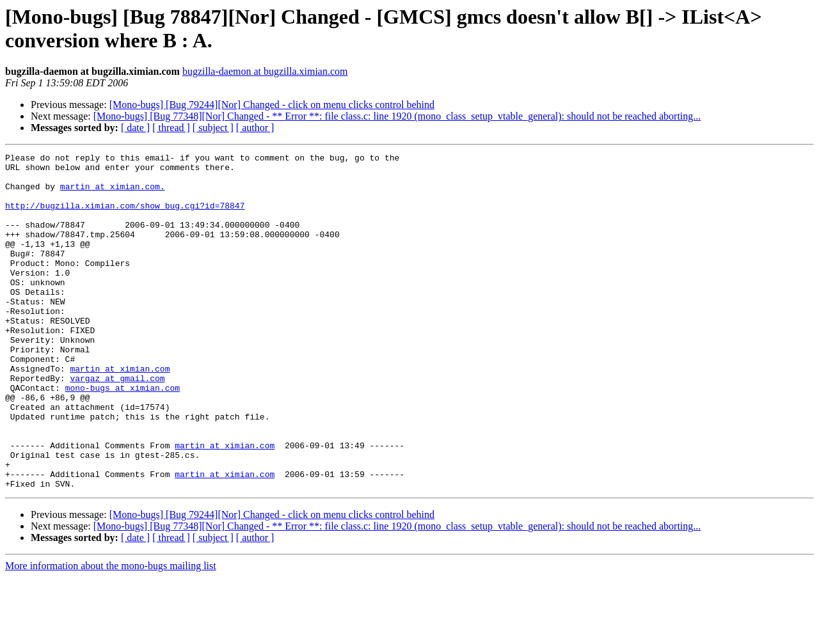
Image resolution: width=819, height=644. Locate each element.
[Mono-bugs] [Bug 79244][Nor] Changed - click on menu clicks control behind (272, 105)
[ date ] (135, 128)
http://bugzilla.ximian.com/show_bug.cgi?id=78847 (125, 217)
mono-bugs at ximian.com (123, 436)
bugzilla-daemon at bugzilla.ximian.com (265, 71)
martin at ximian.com (120, 412)
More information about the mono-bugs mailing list (111, 633)
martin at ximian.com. (113, 194)
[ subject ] (213, 128)
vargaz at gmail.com (117, 424)
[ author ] (255, 128)
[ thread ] (171, 128)
